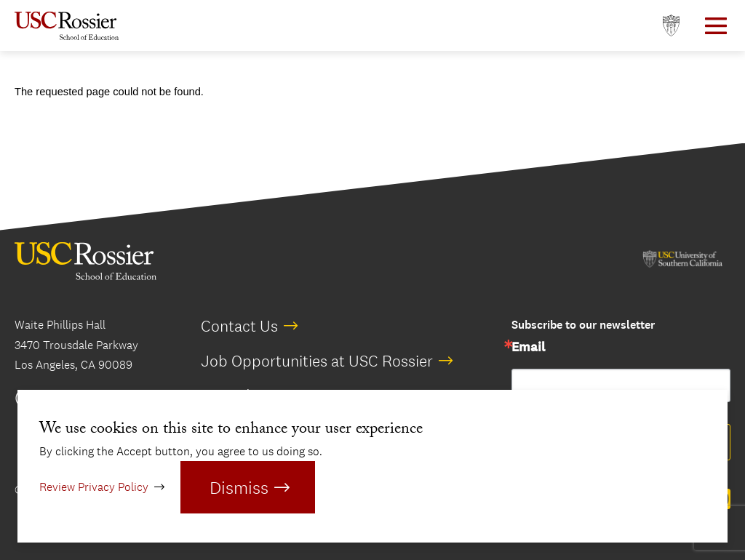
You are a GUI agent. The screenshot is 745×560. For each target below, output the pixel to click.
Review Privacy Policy (94, 487)
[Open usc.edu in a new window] (671, 26)
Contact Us (239, 326)
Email (528, 348)
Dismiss (239, 487)
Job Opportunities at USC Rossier (317, 361)
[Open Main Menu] (716, 26)
